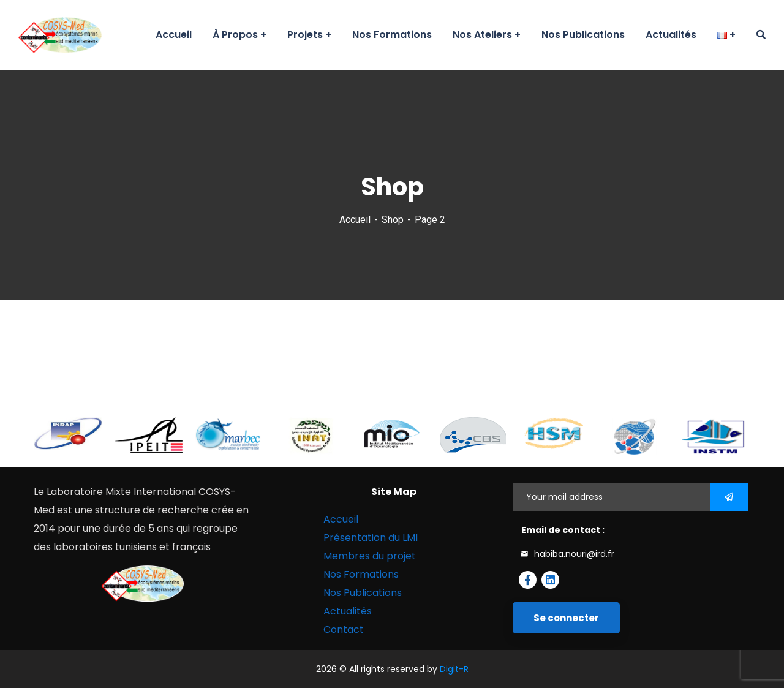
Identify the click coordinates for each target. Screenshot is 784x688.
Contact (344, 629)
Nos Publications (363, 593)
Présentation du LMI (371, 538)
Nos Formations (361, 574)
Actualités (348, 611)
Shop (393, 220)
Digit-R (454, 669)
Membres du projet (370, 556)
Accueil (355, 220)
